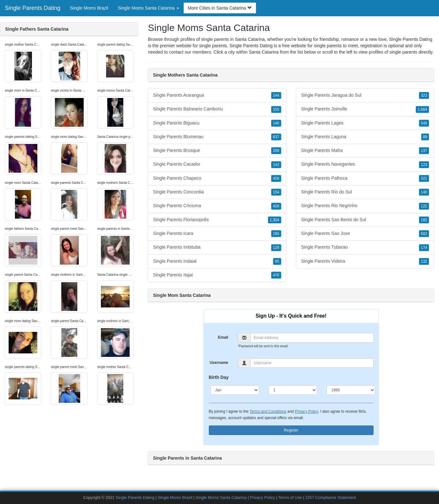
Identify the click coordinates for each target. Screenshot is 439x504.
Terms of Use (290, 498)
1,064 (422, 109)
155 (276, 109)
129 (276, 248)
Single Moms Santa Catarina (221, 498)
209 (276, 151)
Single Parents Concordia (217, 192)
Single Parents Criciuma (217, 206)
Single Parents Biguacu (217, 123)
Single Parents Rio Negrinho (365, 206)
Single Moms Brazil (89, 8)
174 (424, 248)
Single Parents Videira (365, 261)
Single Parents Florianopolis (217, 220)
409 (276, 206)
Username (219, 363)
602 (424, 234)
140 (424, 192)
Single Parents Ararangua (217, 95)
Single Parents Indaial (217, 261)
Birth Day (219, 377)
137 (424, 151)
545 (424, 123)
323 (424, 95)
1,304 (275, 220)
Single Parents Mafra (365, 151)
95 (277, 261)
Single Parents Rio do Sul (365, 192)
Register (291, 430)
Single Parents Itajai (217, 275)
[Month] (235, 390)
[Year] (351, 390)
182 (424, 220)
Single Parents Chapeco (217, 178)
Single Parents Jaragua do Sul (365, 95)
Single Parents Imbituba (217, 247)
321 (424, 178)
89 (425, 137)
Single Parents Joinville (365, 109)
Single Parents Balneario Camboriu (217, 109)
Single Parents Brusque (217, 151)
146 (276, 123)
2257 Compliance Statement (331, 498)
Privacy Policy (306, 411)
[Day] (293, 390)
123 (424, 165)
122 (424, 206)
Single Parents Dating (33, 8)
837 (276, 137)
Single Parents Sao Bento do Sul (365, 220)
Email (223, 337)
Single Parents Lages (365, 123)
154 (276, 192)
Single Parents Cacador (217, 164)
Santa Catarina (264, 52)
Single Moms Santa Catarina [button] (148, 8)
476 (276, 275)
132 (424, 261)
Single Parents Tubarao (365, 247)
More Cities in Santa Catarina (220, 8)
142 (276, 165)
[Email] (312, 338)
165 (276, 234)
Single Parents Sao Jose (365, 234)
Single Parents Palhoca (365, 178)
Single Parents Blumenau (217, 137)
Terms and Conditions (268, 411)
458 (276, 178)
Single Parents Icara (217, 234)
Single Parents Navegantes (365, 164)
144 (276, 95)
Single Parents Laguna (365, 137)
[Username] (312, 363)
